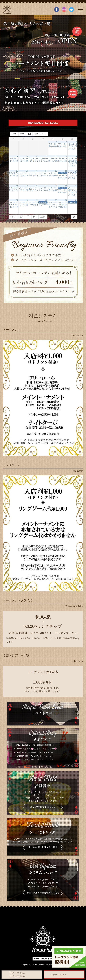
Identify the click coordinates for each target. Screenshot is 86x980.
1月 (36, 134)
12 (27, 171)
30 (66, 200)
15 (56, 171)
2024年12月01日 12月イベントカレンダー (34, 752)
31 (76, 200)
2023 (44, 134)
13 (37, 171)
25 (17, 200)
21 (46, 186)
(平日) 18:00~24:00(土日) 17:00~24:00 (17, 975)
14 (46, 171)
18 (17, 186)
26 (27, 200)
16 (66, 171)
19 (27, 186)
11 (17, 171)
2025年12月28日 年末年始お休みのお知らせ (35, 745)
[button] (74, 217)
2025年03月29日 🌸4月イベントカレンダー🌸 (36, 749)
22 (56, 186)
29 (56, 200)
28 (46, 200)
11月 (23, 134)
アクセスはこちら (59, 975)
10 (76, 156)
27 (37, 200)
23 (66, 186)
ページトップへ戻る (43, 959)
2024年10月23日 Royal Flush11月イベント (34, 756)
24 (76, 186)
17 (76, 171)
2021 (14, 134)
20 (37, 186)
